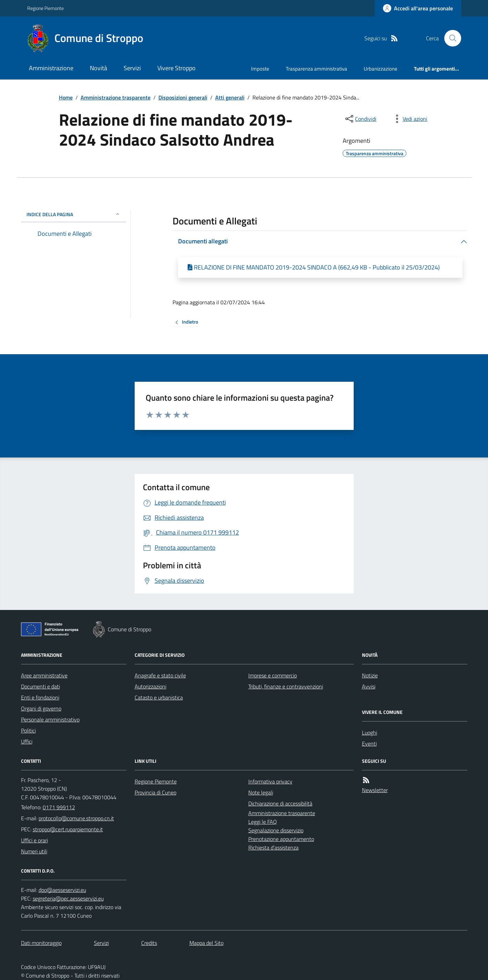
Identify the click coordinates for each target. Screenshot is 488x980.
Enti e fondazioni (40, 697)
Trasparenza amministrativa (316, 69)
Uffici (27, 741)
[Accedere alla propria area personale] (418, 8)
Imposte (260, 69)
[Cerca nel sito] (450, 38)
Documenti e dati (40, 686)
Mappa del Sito (206, 943)
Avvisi (369, 686)
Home (66, 97)
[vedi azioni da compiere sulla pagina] (409, 119)
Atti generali (230, 97)
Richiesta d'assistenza (273, 847)
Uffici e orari (34, 840)
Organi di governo (41, 708)
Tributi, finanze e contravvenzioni (286, 686)
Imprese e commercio (273, 675)
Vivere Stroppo (176, 68)
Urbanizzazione (381, 69)
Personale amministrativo (50, 719)
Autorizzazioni (150, 686)
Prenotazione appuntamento (281, 839)
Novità (98, 68)
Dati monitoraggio (41, 943)
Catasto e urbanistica (159, 697)
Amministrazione (51, 68)
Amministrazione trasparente (116, 97)
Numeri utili (34, 851)
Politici (28, 730)
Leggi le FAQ (263, 822)
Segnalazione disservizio (276, 830)
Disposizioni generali (183, 97)
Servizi (132, 68)
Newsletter (375, 790)
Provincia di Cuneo (155, 792)
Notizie (370, 675)
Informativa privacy (270, 781)
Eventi (369, 744)
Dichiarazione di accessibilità (280, 803)
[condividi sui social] (360, 119)
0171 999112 (59, 807)
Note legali (261, 792)
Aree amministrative (44, 675)
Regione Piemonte (45, 8)
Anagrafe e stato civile (160, 675)
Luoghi (370, 733)
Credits (149, 943)
